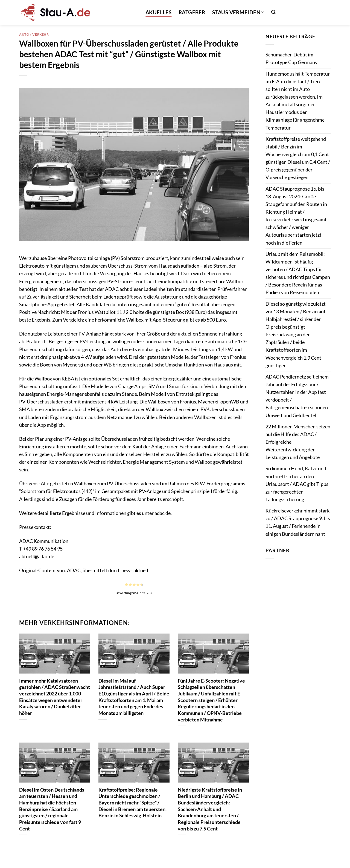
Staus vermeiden (238, 12)
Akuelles (158, 12)
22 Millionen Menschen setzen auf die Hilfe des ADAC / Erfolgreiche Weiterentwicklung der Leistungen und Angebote (298, 442)
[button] (273, 12)
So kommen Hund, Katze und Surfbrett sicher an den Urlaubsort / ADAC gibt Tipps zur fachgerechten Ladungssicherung (297, 484)
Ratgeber (192, 12)
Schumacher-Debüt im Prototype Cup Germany (291, 58)
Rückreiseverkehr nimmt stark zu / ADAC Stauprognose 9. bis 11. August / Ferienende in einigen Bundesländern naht (298, 522)
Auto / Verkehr (34, 34)
